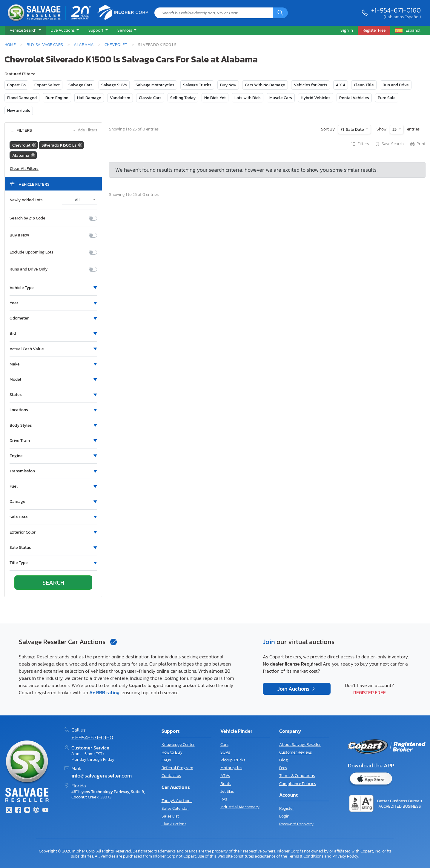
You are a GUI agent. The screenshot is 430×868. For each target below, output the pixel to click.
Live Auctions (174, 824)
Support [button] (96, 30)
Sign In (347, 30)
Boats (226, 784)
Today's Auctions (177, 801)
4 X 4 (341, 85)
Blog (284, 760)
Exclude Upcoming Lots (32, 252)
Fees (283, 768)
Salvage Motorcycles (155, 85)
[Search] (280, 13)
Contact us (171, 776)
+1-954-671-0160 (396, 10)
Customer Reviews (295, 752)
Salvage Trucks (197, 85)
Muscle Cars (281, 98)
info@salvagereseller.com (102, 776)
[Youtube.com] (45, 811)
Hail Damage (89, 98)
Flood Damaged (22, 98)
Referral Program (177, 768)
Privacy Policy (345, 856)
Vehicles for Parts (311, 85)
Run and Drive (396, 85)
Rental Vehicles (354, 98)
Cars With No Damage (265, 85)
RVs (224, 799)
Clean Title (364, 85)
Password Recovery (296, 824)
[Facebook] (18, 811)
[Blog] (36, 811)
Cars (224, 745)
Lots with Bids (248, 98)
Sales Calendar (175, 808)
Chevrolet (116, 44)
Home (10, 44)
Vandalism (120, 98)
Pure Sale (387, 98)
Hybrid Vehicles (316, 98)
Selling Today (183, 98)
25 (395, 129)
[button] (25, 30)
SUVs (225, 752)
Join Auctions (294, 689)
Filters (360, 144)
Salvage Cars (80, 85)
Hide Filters (85, 130)
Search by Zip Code (27, 218)
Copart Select (47, 85)
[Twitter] (9, 811)
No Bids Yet (215, 98)
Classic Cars (150, 98)
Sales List (170, 816)
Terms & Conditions (297, 776)
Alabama (84, 44)
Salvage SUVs (114, 85)
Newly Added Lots (26, 200)
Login (284, 816)
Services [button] (125, 30)
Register (287, 808)
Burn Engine (57, 98)
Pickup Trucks (233, 760)
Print (417, 144)
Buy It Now (19, 235)
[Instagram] (27, 811)
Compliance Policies (298, 784)
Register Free (370, 692)
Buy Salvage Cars (45, 44)
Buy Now (228, 85)
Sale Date (355, 129)
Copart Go (16, 85)
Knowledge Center (178, 745)
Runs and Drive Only (29, 269)
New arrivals (19, 111)
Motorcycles (231, 768)
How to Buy (172, 752)
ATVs (225, 776)
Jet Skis (227, 791)
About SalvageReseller (300, 745)
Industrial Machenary (240, 807)
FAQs (166, 760)
